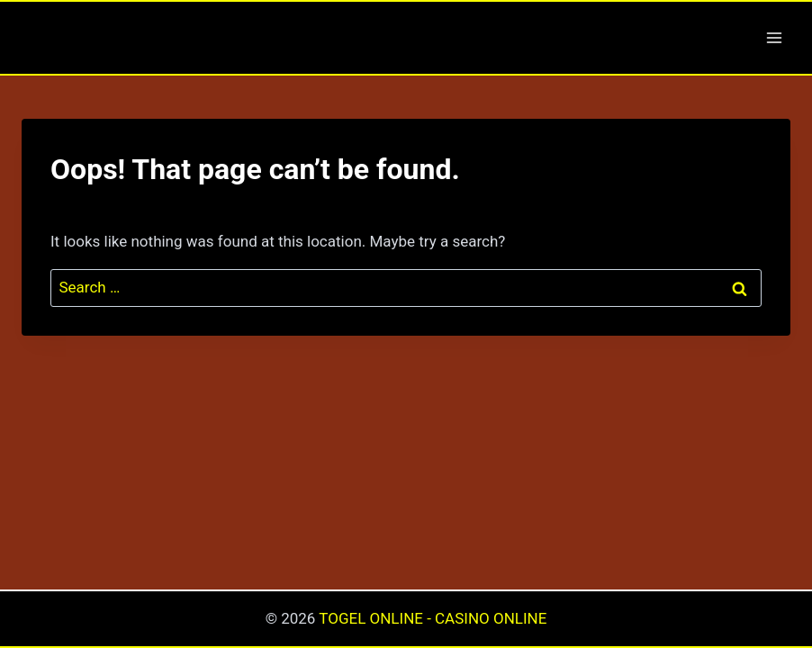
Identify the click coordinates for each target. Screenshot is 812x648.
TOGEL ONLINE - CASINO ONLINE (433, 618)
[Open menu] (774, 37)
